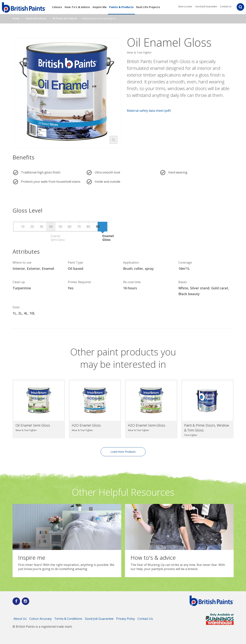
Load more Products (123, 452)
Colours (57, 7)
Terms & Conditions (68, 619)
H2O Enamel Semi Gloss (147, 425)
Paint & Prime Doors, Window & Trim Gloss (207, 428)
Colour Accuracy (40, 619)
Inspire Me (100, 7)
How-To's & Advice (77, 7)
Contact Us (226, 6)
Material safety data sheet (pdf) (149, 111)
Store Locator (185, 6)
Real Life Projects (148, 7)
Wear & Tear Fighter (139, 52)
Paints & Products (121, 7)
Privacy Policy (126, 619)
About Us (20, 619)
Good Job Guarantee (206, 6)
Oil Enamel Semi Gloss (33, 425)
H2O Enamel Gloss (86, 425)
